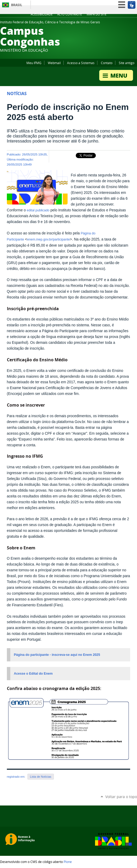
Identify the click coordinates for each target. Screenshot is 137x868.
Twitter (115, 24)
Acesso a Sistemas (81, 63)
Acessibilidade (42, 14)
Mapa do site (96, 14)
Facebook (128, 24)
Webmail (54, 63)
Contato (107, 63)
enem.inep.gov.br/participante (49, 239)
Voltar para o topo (121, 797)
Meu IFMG (34, 63)
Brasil (17, 5)
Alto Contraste (70, 14)
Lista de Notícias (41, 777)
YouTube (121, 24)
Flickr (134, 24)
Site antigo (127, 63)
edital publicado (38, 210)
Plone (68, 862)
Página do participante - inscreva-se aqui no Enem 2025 (57, 655)
